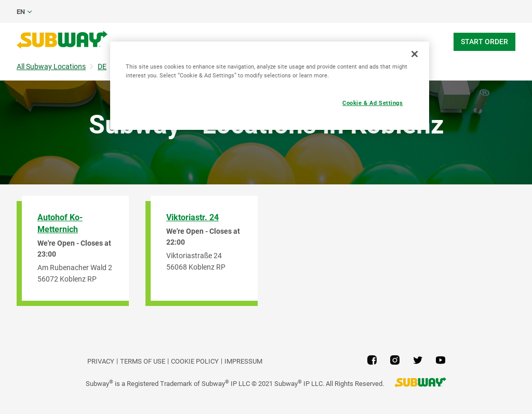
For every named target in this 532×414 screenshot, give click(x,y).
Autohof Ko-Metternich (60, 223)
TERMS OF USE (143, 361)
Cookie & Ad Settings (373, 103)
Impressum (243, 361)
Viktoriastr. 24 (192, 217)
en (21, 12)
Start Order (484, 42)
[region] (270, 86)
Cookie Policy (195, 361)
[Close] (415, 54)
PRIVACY (101, 361)
